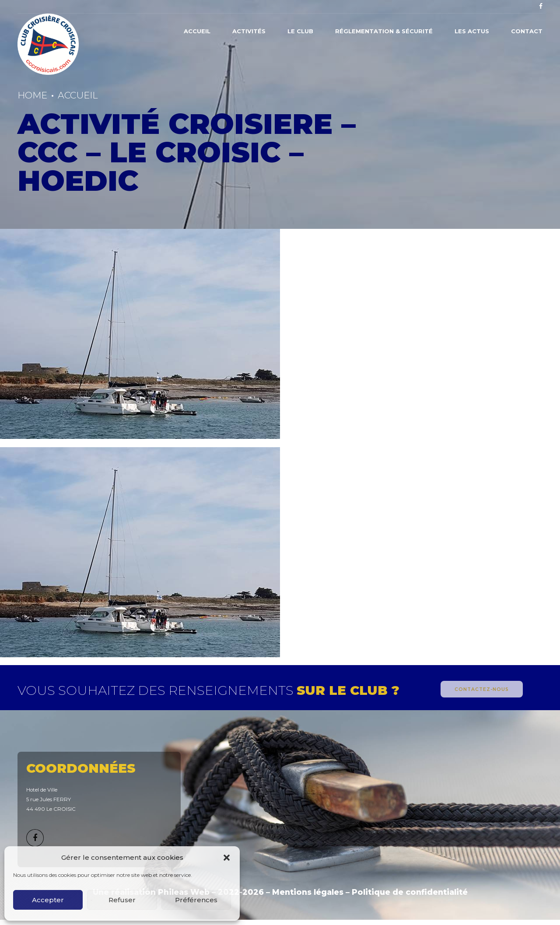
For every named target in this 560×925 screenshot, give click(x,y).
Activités (249, 31)
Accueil (197, 31)
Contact (527, 31)
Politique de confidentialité (410, 892)
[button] (227, 858)
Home (32, 95)
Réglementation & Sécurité (384, 31)
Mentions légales (308, 892)
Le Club (300, 31)
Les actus (472, 31)
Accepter (48, 900)
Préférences (196, 900)
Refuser (122, 900)
